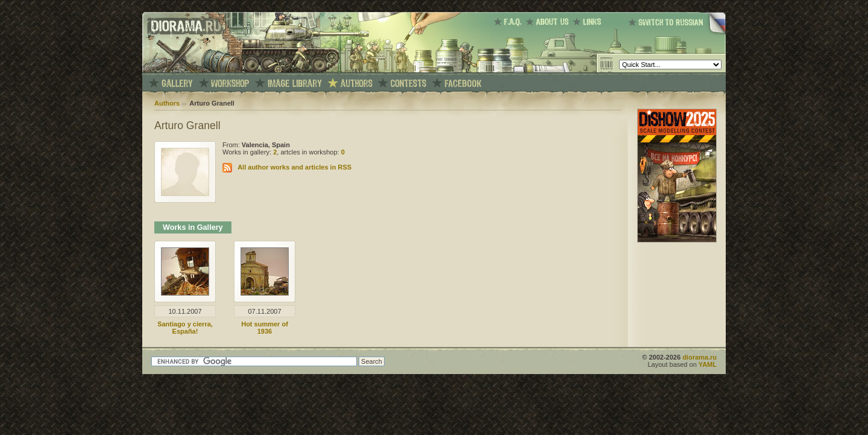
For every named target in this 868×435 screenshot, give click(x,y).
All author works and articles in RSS (294, 167)
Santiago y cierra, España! (185, 328)
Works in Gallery (193, 227)
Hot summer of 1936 (265, 328)
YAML (708, 364)
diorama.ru (700, 357)
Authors (167, 103)
